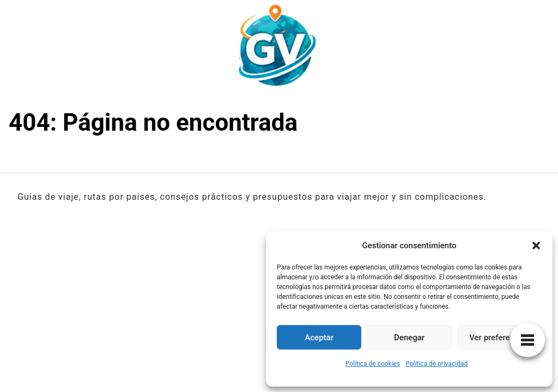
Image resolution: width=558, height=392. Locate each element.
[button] (536, 246)
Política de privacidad (436, 364)
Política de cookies (373, 364)
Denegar (409, 338)
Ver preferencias (499, 338)
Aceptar (319, 338)
